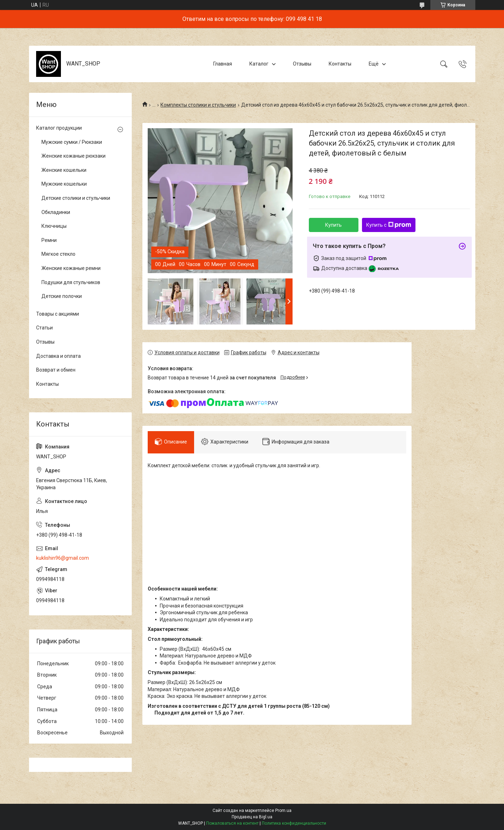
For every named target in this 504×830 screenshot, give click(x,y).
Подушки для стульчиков (71, 282)
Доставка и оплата (58, 356)
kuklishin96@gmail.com (63, 558)
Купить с (389, 225)
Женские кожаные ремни (71, 268)
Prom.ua (283, 811)
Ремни (49, 240)
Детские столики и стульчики (76, 198)
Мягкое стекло (58, 254)
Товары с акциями (58, 314)
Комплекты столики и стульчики (198, 105)
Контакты (340, 64)
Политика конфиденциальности (294, 823)
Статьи (44, 328)
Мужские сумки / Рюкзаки (72, 142)
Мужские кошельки (64, 184)
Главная (223, 64)
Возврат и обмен (56, 370)
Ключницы (54, 226)
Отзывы (302, 64)
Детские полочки (62, 296)
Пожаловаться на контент (232, 823)
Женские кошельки (64, 170)
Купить (333, 225)
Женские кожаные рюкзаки (73, 156)
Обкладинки (56, 212)
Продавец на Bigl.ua (252, 817)
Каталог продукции (59, 128)
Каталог (259, 64)
